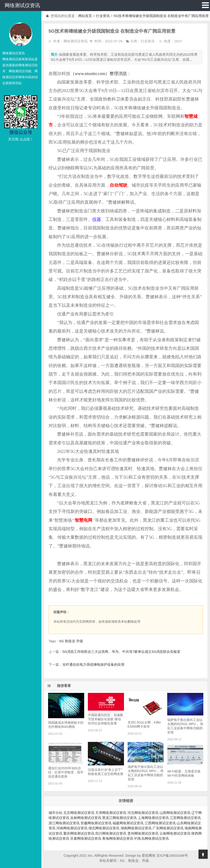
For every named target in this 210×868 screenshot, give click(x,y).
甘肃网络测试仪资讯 (86, 838)
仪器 (97, 219)
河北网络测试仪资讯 (143, 813)
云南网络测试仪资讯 (175, 833)
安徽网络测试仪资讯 (96, 823)
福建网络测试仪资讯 (128, 823)
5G (122, 861)
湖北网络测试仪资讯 (104, 828)
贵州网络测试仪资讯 (143, 833)
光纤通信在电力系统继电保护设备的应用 (93, 664)
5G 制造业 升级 (71, 641)
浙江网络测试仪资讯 (64, 823)
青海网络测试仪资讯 (118, 838)
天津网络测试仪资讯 (111, 813)
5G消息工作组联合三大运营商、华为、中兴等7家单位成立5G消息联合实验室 (121, 652)
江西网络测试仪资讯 (160, 823)
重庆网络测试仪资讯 (79, 833)
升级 (145, 861)
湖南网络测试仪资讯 (136, 828)
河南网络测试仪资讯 (72, 828)
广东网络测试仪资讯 (168, 828)
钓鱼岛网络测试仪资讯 (152, 838)
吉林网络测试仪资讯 (86, 818)
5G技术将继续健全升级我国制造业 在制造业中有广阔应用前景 (161, 16)
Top (203, 854)
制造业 (133, 861)
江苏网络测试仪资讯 (185, 818)
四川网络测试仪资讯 (111, 833)
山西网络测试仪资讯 (175, 813)
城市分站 (55, 813)
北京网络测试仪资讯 (79, 813)
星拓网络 (149, 855)
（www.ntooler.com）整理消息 (99, 74)
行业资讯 (103, 16)
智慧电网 (83, 520)
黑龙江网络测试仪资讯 (119, 818)
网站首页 (85, 16)
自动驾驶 (118, 185)
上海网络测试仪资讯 (153, 818)
